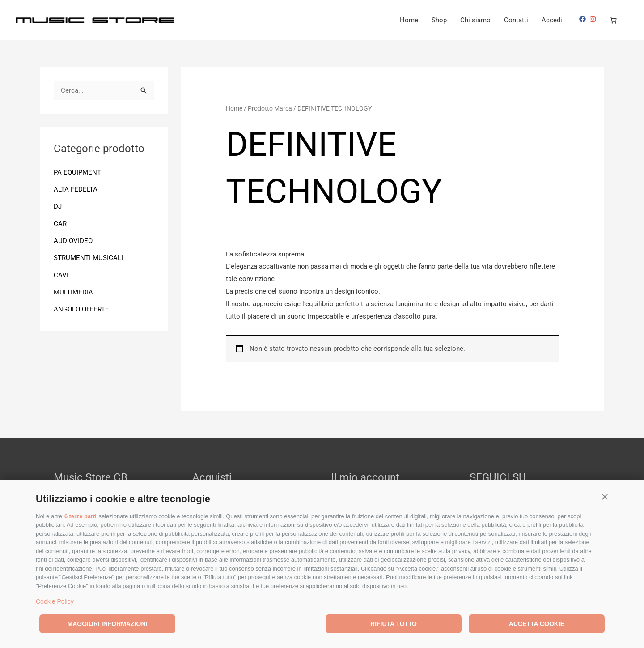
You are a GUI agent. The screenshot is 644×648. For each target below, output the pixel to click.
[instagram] (594, 19)
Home (409, 20)
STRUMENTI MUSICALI (88, 256)
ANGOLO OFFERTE (81, 307)
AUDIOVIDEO (73, 240)
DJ (58, 206)
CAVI (61, 273)
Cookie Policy (55, 601)
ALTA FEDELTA (76, 189)
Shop (439, 20)
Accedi (552, 20)
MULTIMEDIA (73, 290)
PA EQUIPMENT (77, 172)
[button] (605, 497)
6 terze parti (81, 516)
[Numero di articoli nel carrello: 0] (614, 20)
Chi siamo (475, 20)
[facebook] (584, 19)
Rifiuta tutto (394, 624)
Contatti (516, 20)
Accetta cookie (537, 624)
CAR (60, 223)
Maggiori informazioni (108, 624)
